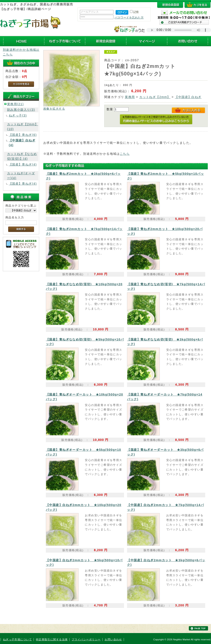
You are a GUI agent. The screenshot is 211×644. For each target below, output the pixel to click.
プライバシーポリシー (86, 639)
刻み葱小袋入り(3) (21, 110)
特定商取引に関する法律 (52, 639)
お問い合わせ (113, 639)
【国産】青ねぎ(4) (23, 164)
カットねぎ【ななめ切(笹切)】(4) (22, 156)
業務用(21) (16, 104)
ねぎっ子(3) (18, 115)
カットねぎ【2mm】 (155, 97)
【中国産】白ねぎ (188, 97)
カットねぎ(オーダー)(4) (21, 176)
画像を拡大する (54, 109)
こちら (125, 154)
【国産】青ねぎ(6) (23, 135)
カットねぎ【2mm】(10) (23, 127)
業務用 (130, 97)
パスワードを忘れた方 (129, 18)
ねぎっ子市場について (17, 639)
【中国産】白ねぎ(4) (22, 143)
